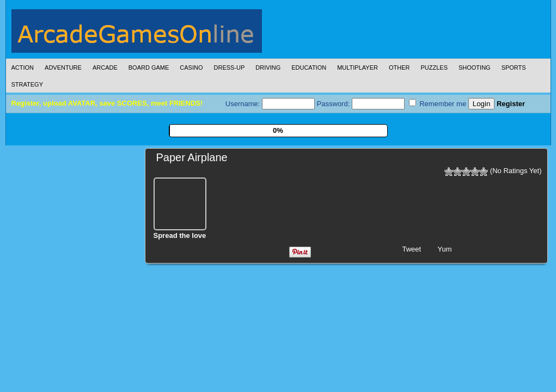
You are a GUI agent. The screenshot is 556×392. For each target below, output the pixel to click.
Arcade (105, 68)
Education (309, 68)
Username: (270, 104)
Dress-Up (230, 68)
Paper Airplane (192, 157)
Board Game (149, 68)
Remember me (438, 103)
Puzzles (434, 68)
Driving (268, 68)
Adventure (63, 68)
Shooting (475, 68)
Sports (514, 68)
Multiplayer (358, 68)
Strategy (27, 84)
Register (511, 104)
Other (399, 68)
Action (23, 68)
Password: (361, 104)
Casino (191, 68)
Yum (445, 249)
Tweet (412, 249)
